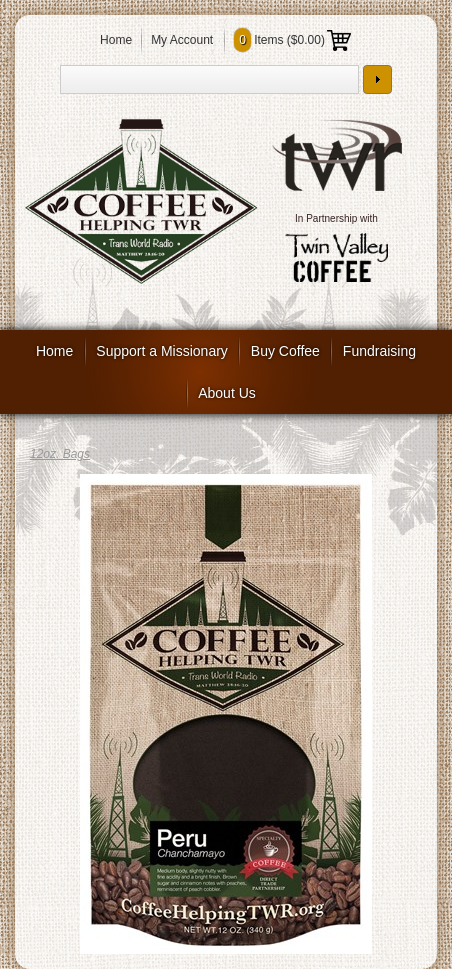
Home (116, 40)
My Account (182, 40)
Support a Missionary (162, 351)
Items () (292, 40)
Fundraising (379, 351)
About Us (227, 393)
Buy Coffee (285, 351)
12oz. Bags (60, 454)
